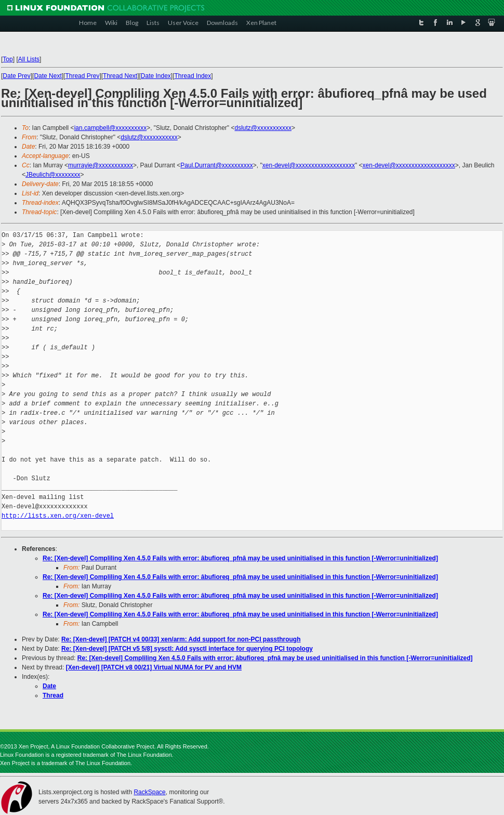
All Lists (29, 59)
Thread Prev (82, 76)
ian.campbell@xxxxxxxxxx (111, 128)
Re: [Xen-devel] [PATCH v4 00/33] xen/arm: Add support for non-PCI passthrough (181, 639)
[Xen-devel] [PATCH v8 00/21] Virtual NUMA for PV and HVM (154, 667)
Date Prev (16, 76)
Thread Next (120, 76)
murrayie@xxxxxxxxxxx (101, 165)
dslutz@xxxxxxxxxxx (263, 128)
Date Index (156, 76)
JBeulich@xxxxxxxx (53, 175)
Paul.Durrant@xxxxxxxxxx (217, 165)
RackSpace (149, 792)
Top (8, 59)
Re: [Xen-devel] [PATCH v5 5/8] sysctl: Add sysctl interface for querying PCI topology (187, 649)
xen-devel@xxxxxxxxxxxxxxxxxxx (309, 165)
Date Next (48, 76)
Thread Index (193, 76)
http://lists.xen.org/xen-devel (58, 516)
